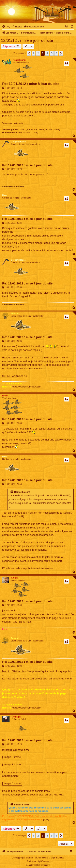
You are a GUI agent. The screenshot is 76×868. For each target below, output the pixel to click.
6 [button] (56, 53)
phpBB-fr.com (43, 861)
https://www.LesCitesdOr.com (27, 387)
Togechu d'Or (20, 60)
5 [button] (52, 53)
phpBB (29, 858)
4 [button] (47, 53)
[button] (29, 53)
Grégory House (18, 142)
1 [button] (34, 53)
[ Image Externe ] (12, 757)
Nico (4, 195)
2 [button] (38, 53)
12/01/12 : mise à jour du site (27, 40)
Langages (16, 717)
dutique (14, 578)
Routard (15, 314)
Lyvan (5, 396)
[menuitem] (6, 27)
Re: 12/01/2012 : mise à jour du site (31, 84)
